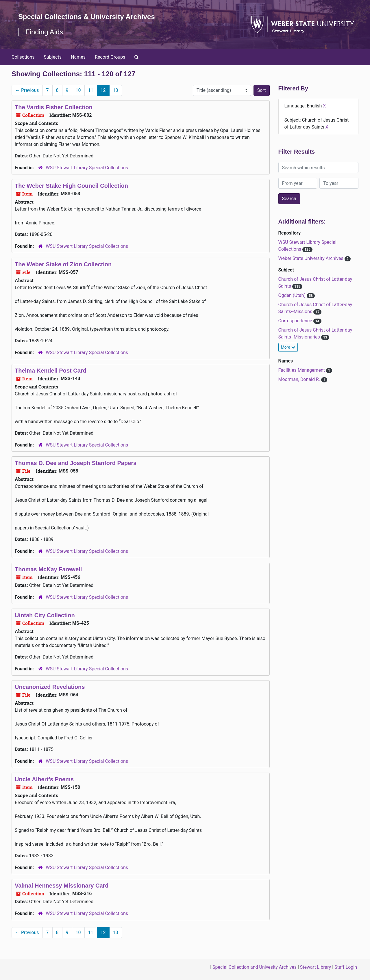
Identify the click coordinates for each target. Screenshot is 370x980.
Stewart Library (316, 967)
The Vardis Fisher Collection (54, 107)
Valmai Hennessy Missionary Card (62, 886)
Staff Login (346, 967)
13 (116, 90)
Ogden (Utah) (293, 295)
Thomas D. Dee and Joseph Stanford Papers (76, 463)
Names (78, 57)
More (288, 347)
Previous (27, 90)
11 (91, 90)
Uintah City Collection (45, 615)
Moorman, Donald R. (300, 379)
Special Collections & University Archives (87, 17)
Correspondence (296, 321)
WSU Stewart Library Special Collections (87, 168)
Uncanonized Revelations (50, 687)
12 (103, 90)
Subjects (53, 57)
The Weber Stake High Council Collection (71, 186)
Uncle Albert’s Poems (44, 779)
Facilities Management (302, 370)
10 (78, 90)
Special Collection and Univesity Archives (255, 967)
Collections (23, 57)
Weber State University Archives (311, 258)
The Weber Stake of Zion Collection (63, 264)
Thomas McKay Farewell (48, 569)
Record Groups (110, 57)
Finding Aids (44, 32)
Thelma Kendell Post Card (51, 371)
